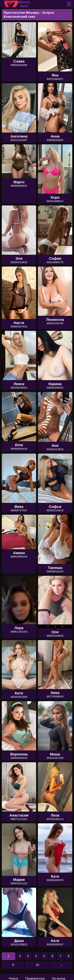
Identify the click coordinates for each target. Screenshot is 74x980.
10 (37, 965)
